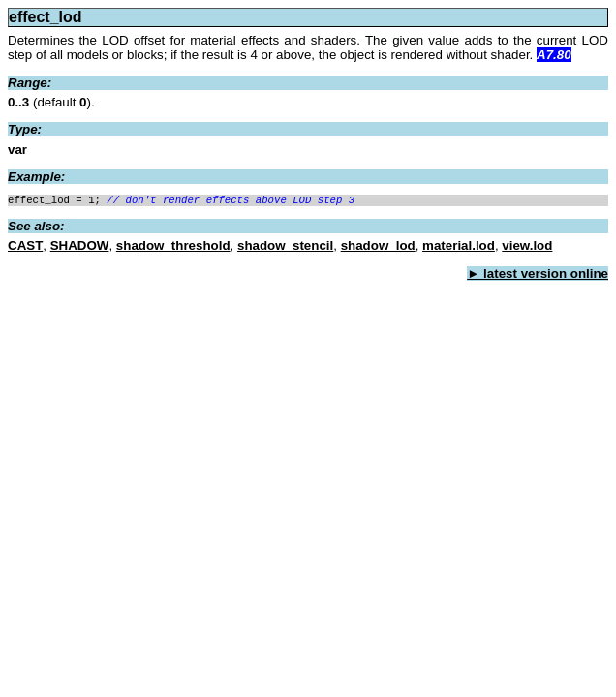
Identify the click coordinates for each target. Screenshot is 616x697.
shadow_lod (378, 247)
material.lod (459, 247)
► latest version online (538, 275)
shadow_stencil (285, 247)
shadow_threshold (173, 247)
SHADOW (80, 247)
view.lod (527, 247)
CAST (25, 247)
